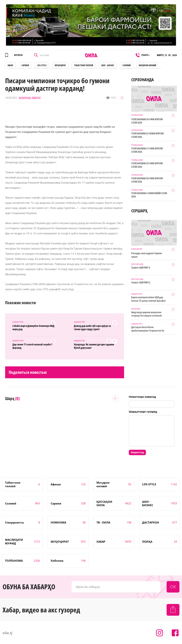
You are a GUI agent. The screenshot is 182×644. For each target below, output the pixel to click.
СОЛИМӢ (127, 65)
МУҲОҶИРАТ (60, 65)
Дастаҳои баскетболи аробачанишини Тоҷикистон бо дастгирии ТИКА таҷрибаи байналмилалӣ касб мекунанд (148, 329)
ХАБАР (10, 65)
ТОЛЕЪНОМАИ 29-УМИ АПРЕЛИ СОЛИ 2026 (147, 165)
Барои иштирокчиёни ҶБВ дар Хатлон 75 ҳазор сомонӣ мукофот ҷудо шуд (148, 299)
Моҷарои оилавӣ (147, 65)
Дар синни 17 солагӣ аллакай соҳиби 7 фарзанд (32, 346)
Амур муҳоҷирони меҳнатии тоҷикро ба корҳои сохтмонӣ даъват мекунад (146, 314)
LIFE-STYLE (42, 65)
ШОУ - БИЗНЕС (108, 65)
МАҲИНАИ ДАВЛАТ (30, 98)
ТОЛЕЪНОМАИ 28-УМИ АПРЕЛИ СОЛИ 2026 (147, 180)
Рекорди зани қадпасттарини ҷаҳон (146, 255)
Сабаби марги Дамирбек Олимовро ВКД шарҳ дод (33, 328)
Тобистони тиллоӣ (84, 65)
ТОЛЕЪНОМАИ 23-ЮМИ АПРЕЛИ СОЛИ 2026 (147, 135)
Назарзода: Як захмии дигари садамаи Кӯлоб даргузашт (94, 346)
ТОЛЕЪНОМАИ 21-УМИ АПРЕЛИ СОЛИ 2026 (147, 150)
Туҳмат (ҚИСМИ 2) (141, 282)
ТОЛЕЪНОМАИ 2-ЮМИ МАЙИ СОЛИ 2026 (149, 195)
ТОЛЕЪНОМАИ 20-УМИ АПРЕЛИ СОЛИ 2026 (147, 121)
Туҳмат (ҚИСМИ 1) (141, 268)
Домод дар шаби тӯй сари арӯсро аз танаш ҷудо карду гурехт (92, 328)
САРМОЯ (25, 65)
